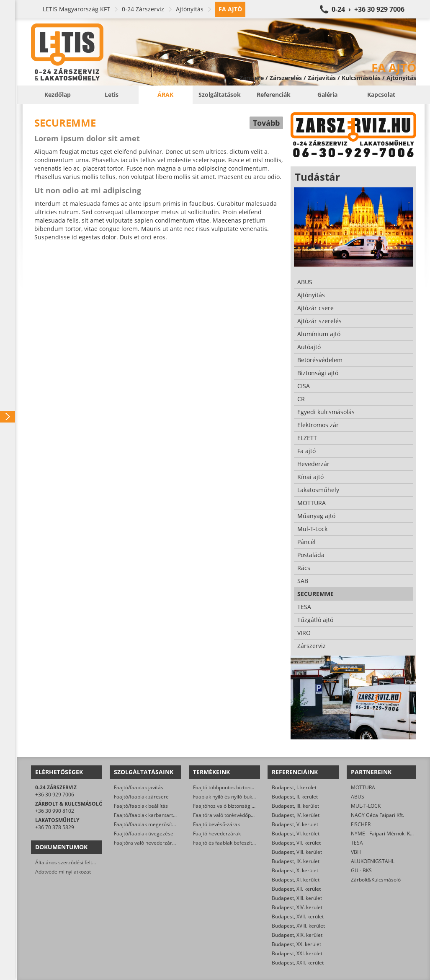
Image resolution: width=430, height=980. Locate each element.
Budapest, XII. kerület (296, 889)
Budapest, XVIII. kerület (298, 926)
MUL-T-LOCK (366, 806)
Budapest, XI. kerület (296, 880)
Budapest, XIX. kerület (297, 935)
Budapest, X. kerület (295, 870)
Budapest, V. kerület (295, 824)
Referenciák (274, 95)
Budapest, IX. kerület (296, 861)
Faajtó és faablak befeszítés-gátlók (233, 843)
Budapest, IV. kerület (296, 815)
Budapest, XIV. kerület (297, 907)
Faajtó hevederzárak (217, 834)
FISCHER (361, 824)
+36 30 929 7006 (55, 795)
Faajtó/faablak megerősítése (147, 824)
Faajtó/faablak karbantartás (146, 815)
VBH (356, 852)
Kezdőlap (58, 95)
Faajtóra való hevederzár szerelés (153, 843)
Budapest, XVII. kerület (298, 916)
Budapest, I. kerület (294, 787)
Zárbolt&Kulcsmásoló (376, 880)
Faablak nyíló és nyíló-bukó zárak (231, 797)
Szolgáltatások (220, 95)
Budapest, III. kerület (295, 806)
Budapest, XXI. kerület (297, 953)
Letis (112, 95)
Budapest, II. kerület (295, 797)
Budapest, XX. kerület (296, 944)
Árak (165, 95)
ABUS (358, 797)
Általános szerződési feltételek (71, 862)
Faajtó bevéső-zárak (216, 824)
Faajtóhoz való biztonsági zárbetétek (236, 806)
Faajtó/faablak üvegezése (144, 834)
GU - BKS (361, 870)
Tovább (266, 123)
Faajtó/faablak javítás (139, 787)
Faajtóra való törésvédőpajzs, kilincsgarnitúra (246, 815)
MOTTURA (363, 787)
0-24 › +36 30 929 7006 (368, 9)
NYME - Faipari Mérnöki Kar (383, 834)
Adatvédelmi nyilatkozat (63, 872)
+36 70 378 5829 (55, 827)
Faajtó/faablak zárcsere (141, 797)
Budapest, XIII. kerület (297, 898)
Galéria (327, 95)
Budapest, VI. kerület (296, 834)
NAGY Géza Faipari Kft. (377, 815)
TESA (357, 843)
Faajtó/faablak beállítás (141, 806)
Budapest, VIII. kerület (297, 852)
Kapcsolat (381, 95)
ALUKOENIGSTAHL (373, 861)
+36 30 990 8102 (55, 811)
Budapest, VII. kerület (296, 843)
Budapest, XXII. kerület (298, 963)
